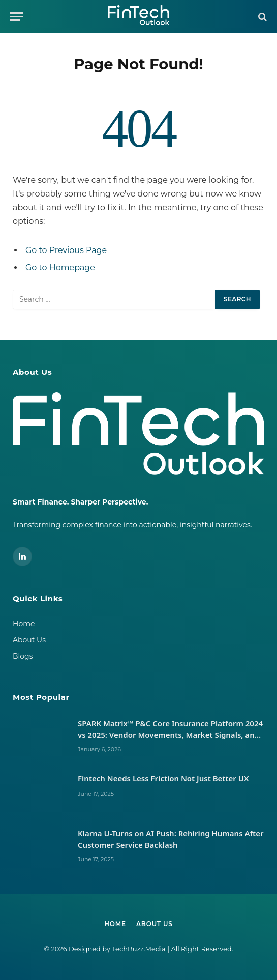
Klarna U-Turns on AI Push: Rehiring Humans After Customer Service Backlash (171, 839)
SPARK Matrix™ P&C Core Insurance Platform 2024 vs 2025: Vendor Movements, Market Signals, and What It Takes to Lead (170, 729)
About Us (29, 640)
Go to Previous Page (66, 250)
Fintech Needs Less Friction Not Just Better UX (164, 778)
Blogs (23, 656)
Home (24, 624)
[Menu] (17, 17)
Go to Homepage (60, 268)
